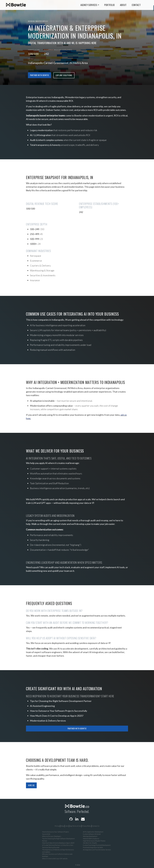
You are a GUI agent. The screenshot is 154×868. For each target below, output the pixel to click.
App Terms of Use (75, 826)
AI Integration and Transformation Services (97, 850)
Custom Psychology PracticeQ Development (97, 845)
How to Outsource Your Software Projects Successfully (59, 711)
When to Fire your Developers (52, 836)
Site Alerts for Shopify (90, 843)
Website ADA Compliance (91, 839)
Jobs (67, 826)
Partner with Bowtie (39, 75)
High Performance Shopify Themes (94, 841)
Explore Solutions (64, 75)
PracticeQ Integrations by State (93, 847)
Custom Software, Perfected (92, 834)
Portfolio (110, 5)
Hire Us (31, 785)
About (123, 5)
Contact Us (96, 826)
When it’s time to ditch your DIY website (55, 859)
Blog (62, 826)
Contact (136, 5)
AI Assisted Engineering (42, 706)
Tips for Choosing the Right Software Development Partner (61, 701)
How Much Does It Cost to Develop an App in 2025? (57, 716)
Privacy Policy (86, 826)
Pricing (57, 826)
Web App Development (90, 836)
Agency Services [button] (89, 5)
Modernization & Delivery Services (48, 721)
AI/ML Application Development (93, 832)
